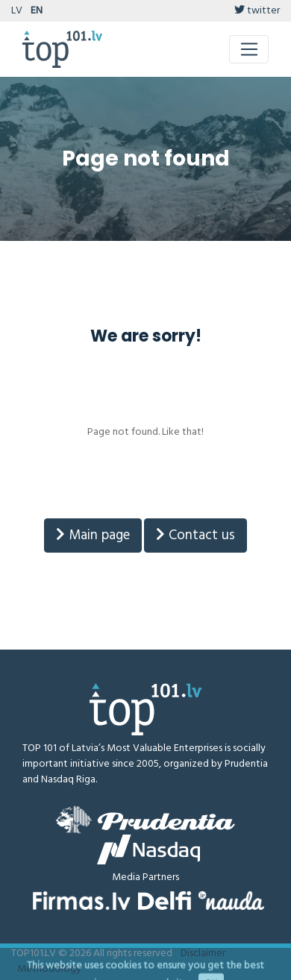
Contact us (195, 535)
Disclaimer (203, 954)
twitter (257, 11)
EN (37, 11)
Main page (93, 535)
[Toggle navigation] (249, 49)
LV (17, 11)
